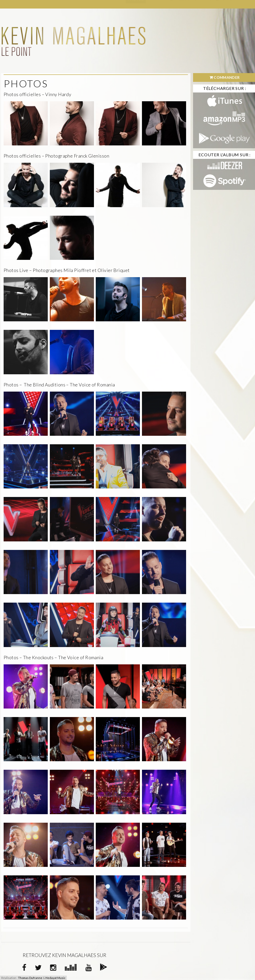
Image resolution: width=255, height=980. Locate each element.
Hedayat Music (55, 978)
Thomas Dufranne (30, 978)
